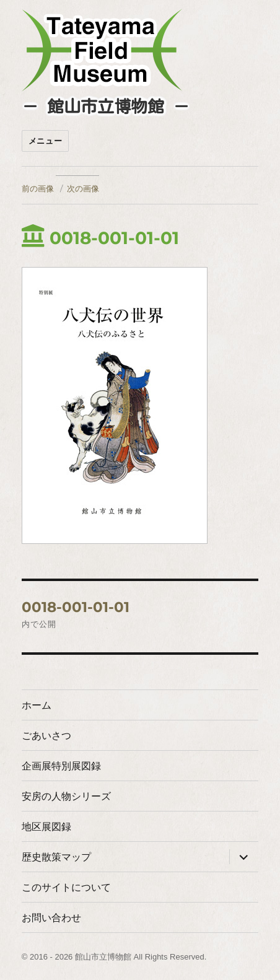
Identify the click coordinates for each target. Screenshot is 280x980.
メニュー (45, 141)
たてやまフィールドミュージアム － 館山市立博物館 (102, 50)
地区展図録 (46, 827)
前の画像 (38, 188)
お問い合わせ (51, 918)
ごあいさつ (46, 736)
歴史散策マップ (56, 857)
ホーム (37, 705)
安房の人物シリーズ (66, 796)
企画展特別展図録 (61, 766)
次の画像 (83, 188)
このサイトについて (66, 887)
